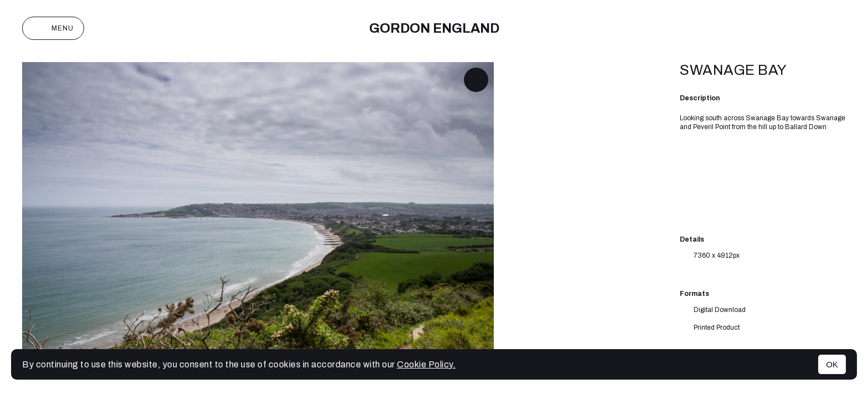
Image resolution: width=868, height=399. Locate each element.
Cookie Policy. (426, 364)
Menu (53, 28)
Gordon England (434, 28)
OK (832, 364)
